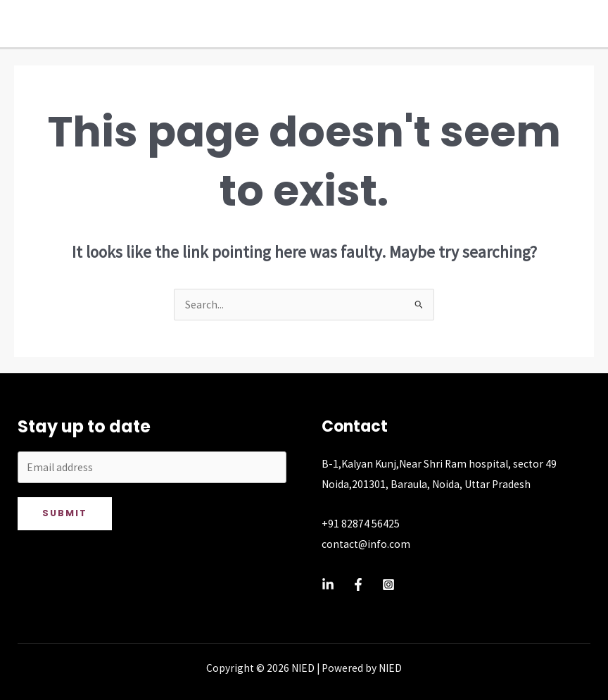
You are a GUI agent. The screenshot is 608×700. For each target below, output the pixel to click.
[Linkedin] (328, 585)
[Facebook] (358, 585)
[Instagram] (388, 585)
